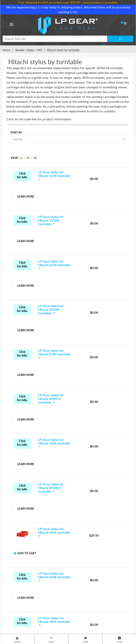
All (35, 158)
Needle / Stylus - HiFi (29, 50)
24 (28, 158)
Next (88, 495)
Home (6, 50)
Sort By (16, 132)
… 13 (72, 490)
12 (21, 158)
